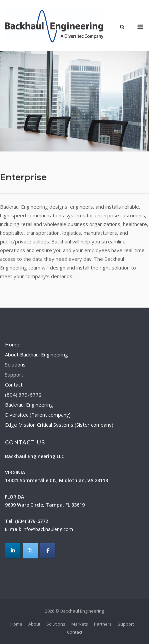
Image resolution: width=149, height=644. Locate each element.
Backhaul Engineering (29, 405)
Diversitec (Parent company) (38, 415)
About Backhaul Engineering (36, 354)
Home (12, 344)
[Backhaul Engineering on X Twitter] (30, 551)
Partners (103, 624)
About (34, 624)
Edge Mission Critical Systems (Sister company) (59, 425)
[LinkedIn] (13, 551)
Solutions (15, 364)
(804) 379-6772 (23, 395)
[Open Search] (122, 27)
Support (14, 374)
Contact (14, 385)
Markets (80, 624)
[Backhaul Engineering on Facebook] (48, 551)
